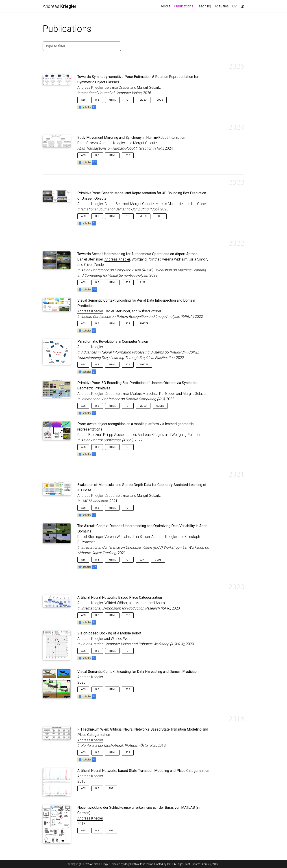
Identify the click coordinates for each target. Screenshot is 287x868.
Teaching (204, 6)
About (165, 6)
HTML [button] (112, 100)
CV (235, 6)
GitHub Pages (175, 864)
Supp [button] (142, 282)
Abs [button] (83, 100)
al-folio (141, 864)
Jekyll (128, 864)
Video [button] (143, 100)
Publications (184, 6)
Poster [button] (144, 324)
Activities (222, 6)
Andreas (60, 6)
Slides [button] (160, 406)
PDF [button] (128, 100)
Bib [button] (97, 100)
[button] (87, 107)
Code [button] (160, 100)
